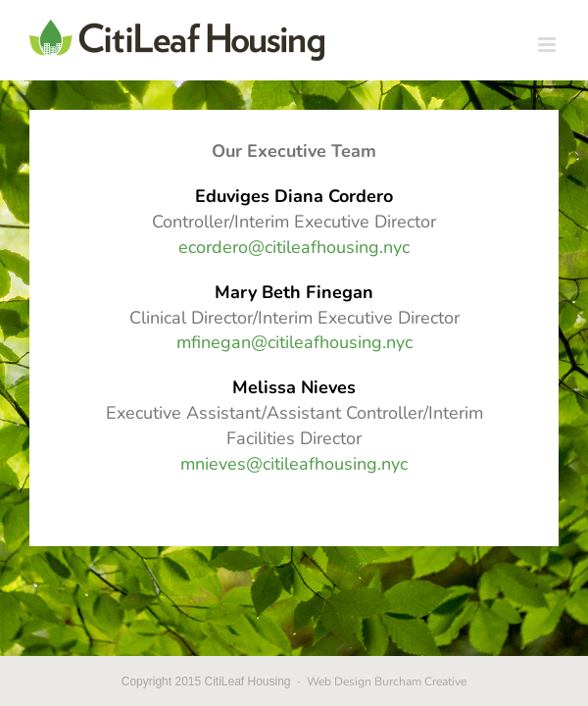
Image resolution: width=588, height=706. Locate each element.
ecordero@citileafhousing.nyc (294, 247)
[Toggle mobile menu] (548, 45)
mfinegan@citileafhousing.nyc (294, 342)
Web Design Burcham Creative (387, 681)
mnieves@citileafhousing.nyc (294, 464)
